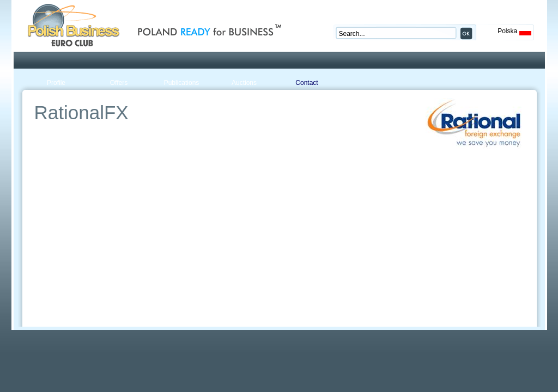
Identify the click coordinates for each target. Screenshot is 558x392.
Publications (182, 83)
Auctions (244, 83)
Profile (56, 83)
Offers (119, 83)
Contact (307, 83)
